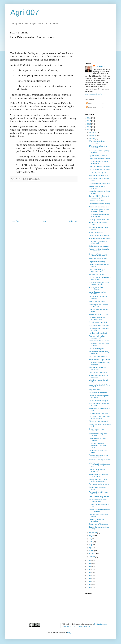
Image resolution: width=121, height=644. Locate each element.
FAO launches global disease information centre (99, 211)
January (92, 557)
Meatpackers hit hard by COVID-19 (97, 187)
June (91, 542)
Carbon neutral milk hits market (100, 167)
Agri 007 (25, 12)
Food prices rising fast (96, 349)
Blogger (70, 633)
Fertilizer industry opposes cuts (99, 413)
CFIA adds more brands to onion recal (98, 147)
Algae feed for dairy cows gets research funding (99, 417)
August (92, 536)
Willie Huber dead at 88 (97, 302)
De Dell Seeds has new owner (99, 246)
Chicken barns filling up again (99, 524)
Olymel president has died (98, 322)
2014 (89, 578)
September (93, 533)
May (91, 545)
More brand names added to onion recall (99, 163)
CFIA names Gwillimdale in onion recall (98, 242)
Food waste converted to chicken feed (97, 368)
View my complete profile (94, 94)
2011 (89, 587)
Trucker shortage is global (98, 357)
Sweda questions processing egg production (99, 475)
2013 (89, 581)
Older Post (73, 221)
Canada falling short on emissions (97, 471)
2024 (89, 121)
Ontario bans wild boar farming (99, 204)
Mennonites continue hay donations (97, 293)
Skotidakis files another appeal (99, 183)
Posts (89, 103)
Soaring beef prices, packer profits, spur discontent (98, 480)
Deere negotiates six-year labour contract (98, 501)
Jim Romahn (100, 66)
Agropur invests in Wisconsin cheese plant (99, 250)
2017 (89, 569)
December (93, 133)
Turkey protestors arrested (98, 393)
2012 (89, 584)
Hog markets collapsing (97, 262)
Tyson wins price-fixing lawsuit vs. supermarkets (99, 283)
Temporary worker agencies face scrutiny (98, 306)
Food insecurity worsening (98, 372)
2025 (89, 118)
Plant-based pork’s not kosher (99, 484)
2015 (89, 575)
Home (44, 221)
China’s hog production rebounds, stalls (97, 318)
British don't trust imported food (100, 360)
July (91, 539)
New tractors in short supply (98, 314)
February (92, 554)
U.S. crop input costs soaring (99, 220)
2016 (89, 572)
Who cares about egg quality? (99, 421)
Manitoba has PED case (97, 201)
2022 (89, 127)
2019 (89, 563)
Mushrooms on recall (96, 232)
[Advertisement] (44, 201)
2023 (89, 124)
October (92, 139)
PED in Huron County (96, 274)
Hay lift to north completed (98, 333)
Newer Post (15, 221)
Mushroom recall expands (98, 173)
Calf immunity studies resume (99, 341)
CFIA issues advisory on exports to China (97, 271)
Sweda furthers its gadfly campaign (97, 440)
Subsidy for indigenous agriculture (97, 520)
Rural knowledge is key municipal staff (97, 337)
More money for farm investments (96, 288)
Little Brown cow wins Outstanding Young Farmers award (99, 465)
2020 (89, 560)
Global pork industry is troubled (99, 159)
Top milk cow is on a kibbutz (98, 156)
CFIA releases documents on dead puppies (99, 216)
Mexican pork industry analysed (100, 238)
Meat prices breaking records (99, 497)
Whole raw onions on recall (98, 259)
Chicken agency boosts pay (98, 401)
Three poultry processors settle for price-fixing (99, 510)
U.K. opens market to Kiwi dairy (100, 235)
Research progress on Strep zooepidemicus (98, 456)
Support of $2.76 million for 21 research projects (99, 197)
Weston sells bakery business (99, 207)
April (91, 548)
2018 (89, 566)
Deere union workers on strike (99, 325)
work (68, 624)
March (92, 551)
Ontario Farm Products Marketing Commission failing (98, 445)
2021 (89, 130)
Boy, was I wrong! (95, 390)
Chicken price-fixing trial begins (100, 169)
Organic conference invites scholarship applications (98, 255)
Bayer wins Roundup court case (100, 460)
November (93, 136)
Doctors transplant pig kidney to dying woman (100, 278)
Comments (91, 107)
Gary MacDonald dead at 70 (98, 176)
